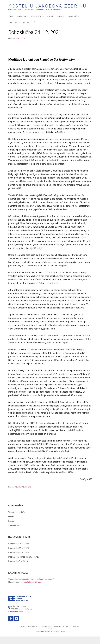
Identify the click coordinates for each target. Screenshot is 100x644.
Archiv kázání (14, 533)
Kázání (17, 494)
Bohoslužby (36, 24)
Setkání (51, 24)
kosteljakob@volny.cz (32, 590)
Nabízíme (14, 30)
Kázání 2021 (26, 494)
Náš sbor (22, 24)
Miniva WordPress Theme (55, 639)
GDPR (50, 636)
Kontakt (27, 30)
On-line (11, 524)
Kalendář (73, 24)
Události (61, 24)
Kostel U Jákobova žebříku (43, 10)
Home (12, 24)
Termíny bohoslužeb (17, 520)
